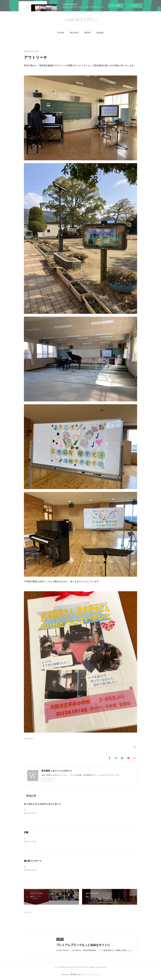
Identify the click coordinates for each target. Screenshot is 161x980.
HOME (61, 32)
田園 (26, 832)
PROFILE (74, 32)
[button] (61, 32)
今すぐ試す (116, 5)
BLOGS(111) (28, 739)
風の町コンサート (33, 861)
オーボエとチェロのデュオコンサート (43, 804)
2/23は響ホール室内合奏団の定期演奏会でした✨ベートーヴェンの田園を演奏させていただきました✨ (68, 838)
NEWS (87, 32)
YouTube (100, 32)
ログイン (135, 6)
